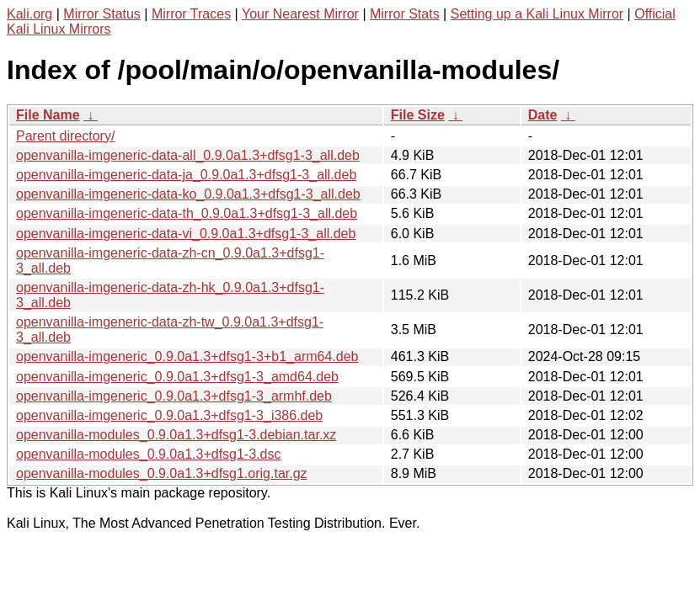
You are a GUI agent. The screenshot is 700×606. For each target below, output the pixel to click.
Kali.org (29, 14)
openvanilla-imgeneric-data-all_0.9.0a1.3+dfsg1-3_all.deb (188, 155)
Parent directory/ (65, 136)
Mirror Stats (405, 14)
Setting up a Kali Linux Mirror (537, 14)
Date (543, 115)
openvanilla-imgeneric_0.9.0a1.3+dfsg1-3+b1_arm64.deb (187, 356)
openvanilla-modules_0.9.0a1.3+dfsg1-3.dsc (148, 454)
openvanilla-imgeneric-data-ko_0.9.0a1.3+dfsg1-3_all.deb (188, 194)
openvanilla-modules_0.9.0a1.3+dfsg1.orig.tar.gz (162, 473)
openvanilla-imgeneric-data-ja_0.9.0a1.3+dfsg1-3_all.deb (186, 175)
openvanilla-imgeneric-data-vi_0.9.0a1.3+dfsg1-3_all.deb (186, 234)
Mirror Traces (191, 14)
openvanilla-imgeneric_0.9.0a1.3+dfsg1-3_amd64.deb (177, 377)
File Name (48, 115)
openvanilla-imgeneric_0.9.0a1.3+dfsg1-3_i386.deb (169, 415)
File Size (418, 115)
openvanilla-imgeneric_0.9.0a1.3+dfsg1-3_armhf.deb (174, 396)
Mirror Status (102, 14)
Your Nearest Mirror (300, 14)
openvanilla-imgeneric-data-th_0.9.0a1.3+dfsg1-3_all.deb (187, 213)
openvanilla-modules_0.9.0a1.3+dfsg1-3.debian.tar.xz (176, 435)
